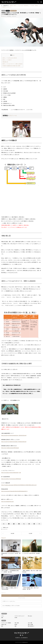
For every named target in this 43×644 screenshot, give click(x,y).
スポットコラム (13, 11)
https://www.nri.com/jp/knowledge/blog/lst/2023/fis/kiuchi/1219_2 (14, 491)
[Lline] (19, 524)
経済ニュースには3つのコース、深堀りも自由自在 (12, 64)
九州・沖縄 (30, 623)
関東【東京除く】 (31, 626)
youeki (7, 527)
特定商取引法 (18, 638)
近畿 (15, 626)
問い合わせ (30, 616)
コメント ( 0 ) (21, 595)
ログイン (13, 606)
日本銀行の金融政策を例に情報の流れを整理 (11, 66)
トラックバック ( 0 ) (21, 598)
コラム (3, 11)
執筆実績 (8, 11)
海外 (2, 626)
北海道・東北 (4, 624)
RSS (23, 635)
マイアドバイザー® (21, 633)
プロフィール (13, 116)
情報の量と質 (5, 62)
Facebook (20, 635)
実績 (2, 618)
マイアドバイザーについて (19, 616)
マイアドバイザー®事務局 (6, 623)
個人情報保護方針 (24, 638)
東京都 (16, 624)
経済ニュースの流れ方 (7, 60)
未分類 (16, 618)
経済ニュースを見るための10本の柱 (9, 58)
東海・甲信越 (30, 624)
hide (13, 55)
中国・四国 (17, 623)
